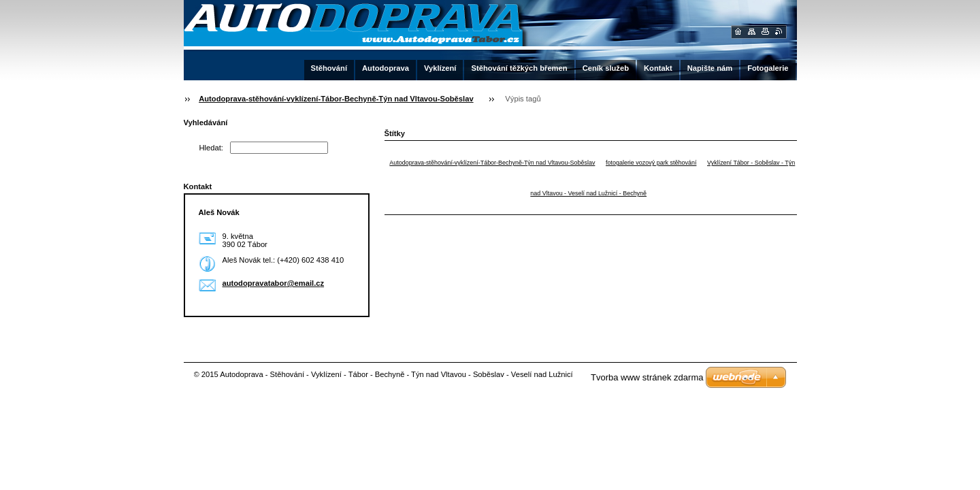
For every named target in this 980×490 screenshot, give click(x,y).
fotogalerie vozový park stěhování (651, 163)
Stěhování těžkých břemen (519, 68)
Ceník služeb (606, 68)
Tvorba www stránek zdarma (647, 377)
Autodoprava (386, 68)
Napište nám (710, 68)
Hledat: (211, 148)
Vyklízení (440, 68)
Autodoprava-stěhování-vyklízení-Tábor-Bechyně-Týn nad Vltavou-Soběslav (336, 99)
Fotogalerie (768, 68)
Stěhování (329, 68)
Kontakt (658, 68)
